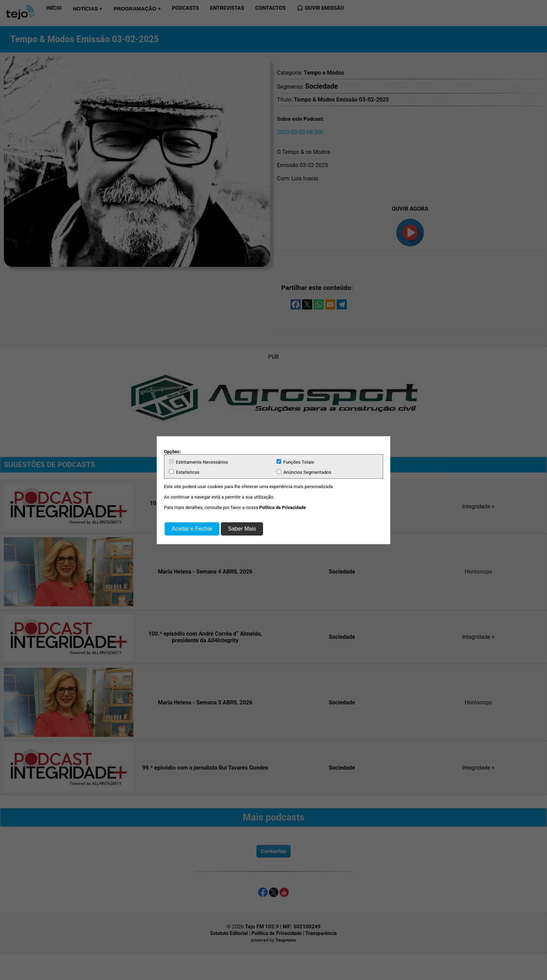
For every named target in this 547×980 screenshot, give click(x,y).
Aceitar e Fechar (192, 529)
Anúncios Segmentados (304, 472)
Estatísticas (184, 472)
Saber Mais (242, 529)
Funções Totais (295, 462)
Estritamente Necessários (198, 462)
